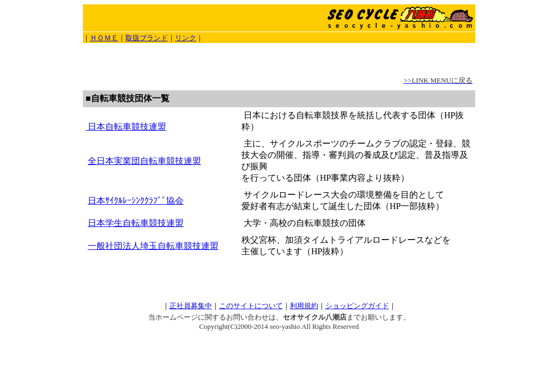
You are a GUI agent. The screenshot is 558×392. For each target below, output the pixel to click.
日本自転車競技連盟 (126, 127)
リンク (186, 38)
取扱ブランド (147, 38)
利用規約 (304, 306)
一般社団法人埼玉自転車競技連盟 (153, 246)
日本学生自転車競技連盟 (136, 223)
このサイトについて (251, 306)
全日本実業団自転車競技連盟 (144, 161)
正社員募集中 (191, 306)
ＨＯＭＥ (104, 38)
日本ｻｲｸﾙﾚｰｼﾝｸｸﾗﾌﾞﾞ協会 (136, 201)
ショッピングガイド (357, 306)
